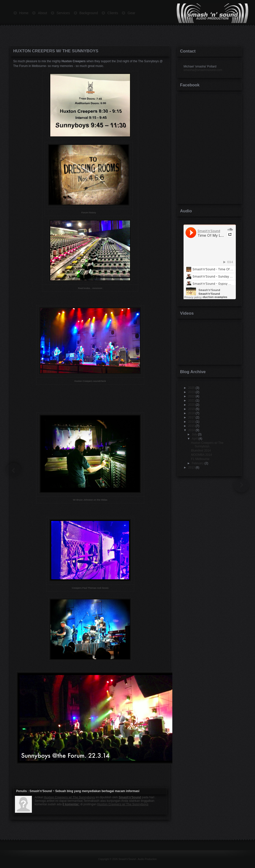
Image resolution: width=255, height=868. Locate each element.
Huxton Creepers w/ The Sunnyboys (56, 51)
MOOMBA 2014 (201, 455)
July (194, 434)
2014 (192, 430)
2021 (192, 401)
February (198, 463)
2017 (192, 417)
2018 (192, 413)
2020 (192, 405)
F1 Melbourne (200, 459)
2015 (192, 426)
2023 (192, 392)
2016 (192, 422)
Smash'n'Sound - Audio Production (137, 859)
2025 (192, 388)
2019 (192, 409)
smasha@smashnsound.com (203, 70)
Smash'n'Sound (41, 791)
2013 (192, 467)
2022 (192, 396)
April (195, 439)
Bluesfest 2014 (201, 451)
